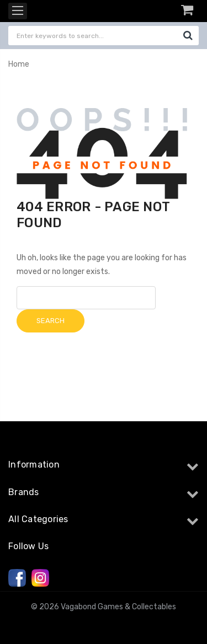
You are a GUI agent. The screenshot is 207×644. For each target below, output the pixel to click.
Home (19, 64)
